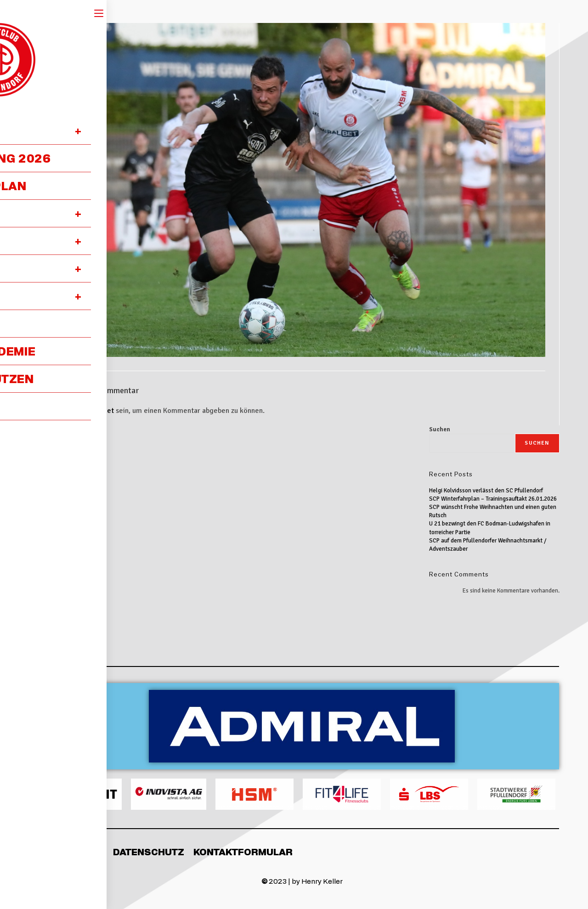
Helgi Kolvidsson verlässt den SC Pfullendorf (486, 491)
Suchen (440, 429)
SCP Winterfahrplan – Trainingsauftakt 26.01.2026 (493, 499)
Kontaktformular (243, 852)
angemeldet (94, 411)
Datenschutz (149, 852)
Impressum (74, 852)
